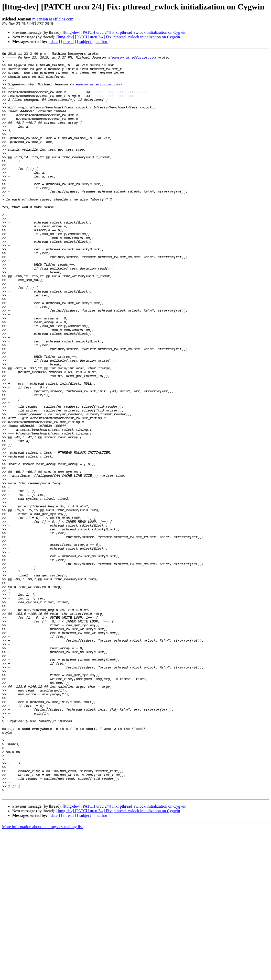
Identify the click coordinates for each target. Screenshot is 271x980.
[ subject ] (85, 42)
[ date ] (54, 42)
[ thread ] (68, 42)
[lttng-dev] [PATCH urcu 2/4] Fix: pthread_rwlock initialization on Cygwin (124, 32)
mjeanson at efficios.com (53, 19)
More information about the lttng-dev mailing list (42, 976)
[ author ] (102, 42)
